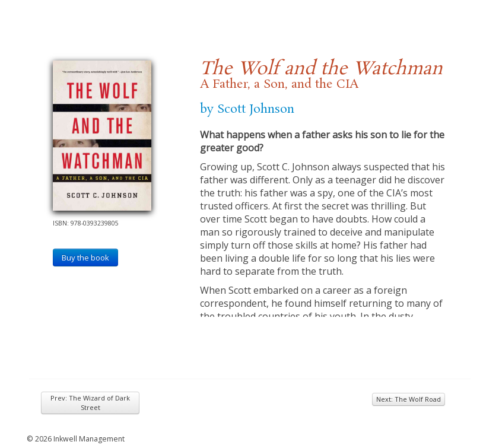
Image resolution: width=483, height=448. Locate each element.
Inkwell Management (89, 439)
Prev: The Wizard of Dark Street (90, 403)
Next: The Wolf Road (409, 399)
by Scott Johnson (247, 109)
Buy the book (85, 258)
